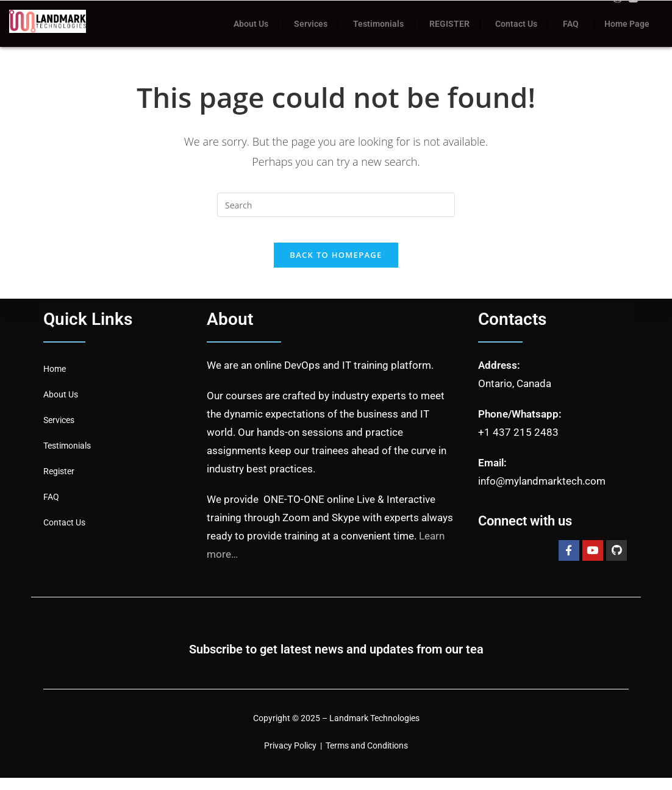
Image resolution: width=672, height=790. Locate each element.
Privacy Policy (290, 757)
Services (311, 24)
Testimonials (378, 24)
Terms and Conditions (367, 757)
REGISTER (449, 24)
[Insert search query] (336, 205)
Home (55, 380)
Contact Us (516, 24)
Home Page (627, 24)
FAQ (571, 24)
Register (59, 483)
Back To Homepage (336, 266)
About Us (251, 24)
